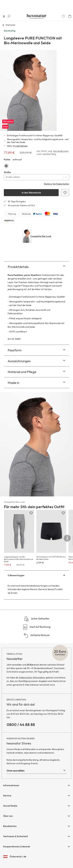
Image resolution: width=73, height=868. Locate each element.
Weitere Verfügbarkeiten (57, 184)
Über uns (8, 816)
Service (7, 796)
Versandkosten (61, 151)
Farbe (7, 160)
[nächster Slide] (67, 538)
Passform (36, 350)
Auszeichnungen (36, 361)
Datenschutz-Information (32, 678)
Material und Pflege (36, 372)
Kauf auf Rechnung (36, 627)
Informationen (11, 785)
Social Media (10, 806)
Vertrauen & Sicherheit (16, 836)
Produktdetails (20, 146)
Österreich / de (15, 857)
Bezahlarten (10, 826)
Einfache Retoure (36, 635)
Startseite (11, 25)
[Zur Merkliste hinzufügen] (31, 513)
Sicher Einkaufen (37, 619)
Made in (36, 383)
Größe (7, 172)
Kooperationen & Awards (17, 847)
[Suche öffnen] (9, 16)
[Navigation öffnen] (4, 16)
